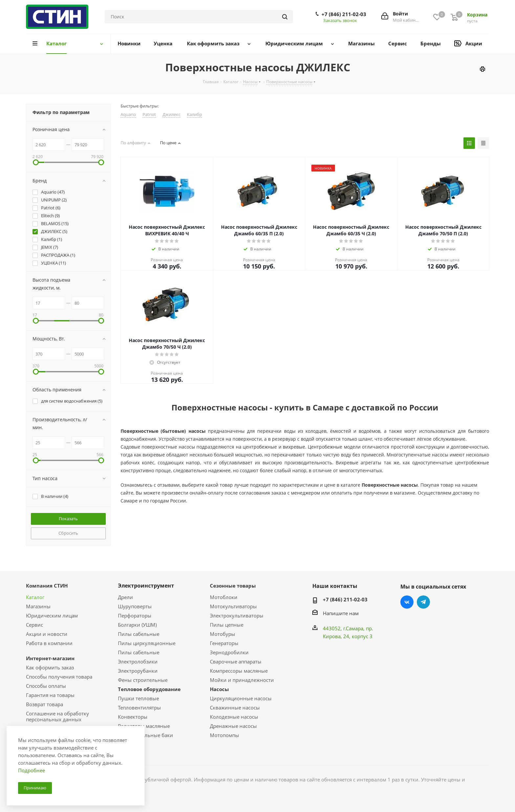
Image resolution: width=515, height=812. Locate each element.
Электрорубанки (138, 671)
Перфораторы (135, 615)
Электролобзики (138, 661)
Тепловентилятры (139, 708)
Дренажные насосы (233, 726)
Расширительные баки (146, 735)
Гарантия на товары (50, 695)
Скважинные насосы (235, 708)
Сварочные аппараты (236, 661)
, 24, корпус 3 (357, 636)
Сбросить (68, 533)
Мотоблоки (224, 597)
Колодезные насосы (234, 717)
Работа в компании (49, 643)
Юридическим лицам (52, 615)
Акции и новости (47, 634)
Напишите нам (341, 613)
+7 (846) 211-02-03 (344, 14)
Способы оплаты (46, 686)
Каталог (35, 597)
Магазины (38, 606)
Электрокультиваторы (237, 615)
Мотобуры (223, 634)
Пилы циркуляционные (147, 643)
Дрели (125, 597)
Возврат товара (45, 704)
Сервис (34, 625)
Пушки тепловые (138, 698)
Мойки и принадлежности (242, 680)
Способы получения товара (59, 677)
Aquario (128, 115)
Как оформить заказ (50, 667)
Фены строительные (143, 680)
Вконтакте (407, 602)
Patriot (149, 115)
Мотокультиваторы (233, 606)
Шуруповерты (135, 606)
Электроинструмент (146, 586)
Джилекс (171, 115)
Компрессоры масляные (239, 671)
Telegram (423, 602)
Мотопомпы (224, 735)
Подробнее (32, 770)
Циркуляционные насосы (241, 698)
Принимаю (35, 788)
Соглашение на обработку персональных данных (57, 716)
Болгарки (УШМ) (137, 625)
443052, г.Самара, (344, 628)
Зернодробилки (229, 652)
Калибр (194, 115)
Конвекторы (133, 717)
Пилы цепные (227, 625)
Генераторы (224, 643)
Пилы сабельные (139, 634)
